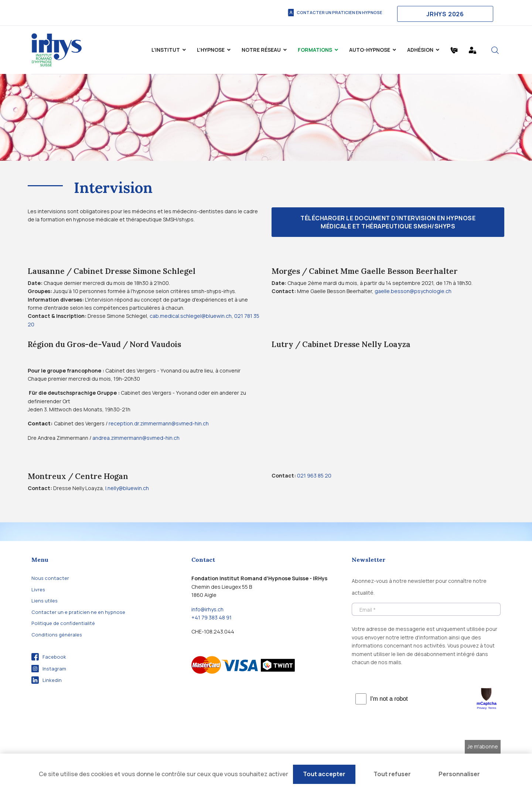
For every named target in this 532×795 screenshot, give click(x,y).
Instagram (49, 669)
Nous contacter (50, 578)
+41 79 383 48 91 (212, 617)
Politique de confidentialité (63, 623)
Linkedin (47, 680)
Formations (315, 50)
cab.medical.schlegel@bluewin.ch (191, 316)
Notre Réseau (261, 50)
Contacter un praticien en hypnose (335, 13)
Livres (38, 590)
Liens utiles (45, 601)
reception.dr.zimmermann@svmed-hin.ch (159, 423)
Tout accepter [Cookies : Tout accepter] (324, 774)
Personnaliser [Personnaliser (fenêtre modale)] (459, 774)
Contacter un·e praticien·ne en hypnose (78, 612)
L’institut (166, 50)
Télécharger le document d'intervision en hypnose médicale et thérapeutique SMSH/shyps (388, 222)
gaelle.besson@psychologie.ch (413, 291)
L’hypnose (211, 50)
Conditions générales (57, 635)
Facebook (49, 657)
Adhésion (420, 50)
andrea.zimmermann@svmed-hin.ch (136, 438)
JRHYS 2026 (445, 14)
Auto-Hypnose (370, 50)
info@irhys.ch (207, 609)
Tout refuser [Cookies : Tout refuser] (392, 774)
